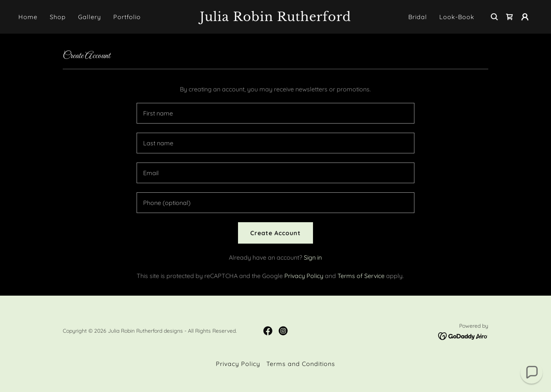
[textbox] (275, 113)
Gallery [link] (90, 17)
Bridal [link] (418, 17)
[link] (275, 19)
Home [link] (28, 17)
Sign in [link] (313, 257)
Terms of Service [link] (361, 276)
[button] (525, 17)
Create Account (275, 233)
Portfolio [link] (127, 17)
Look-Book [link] (457, 17)
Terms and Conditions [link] (301, 364)
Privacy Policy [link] (304, 276)
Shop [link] (58, 17)
